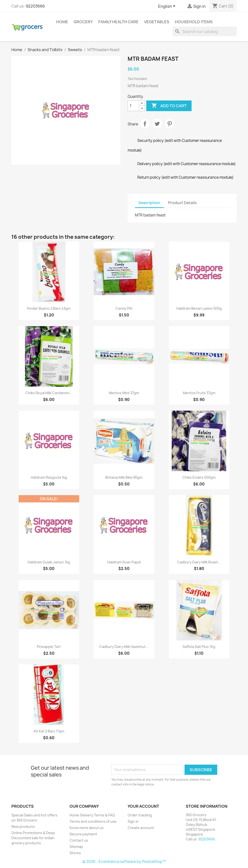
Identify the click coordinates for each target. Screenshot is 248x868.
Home (62, 22)
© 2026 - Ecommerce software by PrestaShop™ (124, 862)
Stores (75, 853)
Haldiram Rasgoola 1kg (49, 477)
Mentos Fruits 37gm (199, 393)
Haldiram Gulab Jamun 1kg (49, 562)
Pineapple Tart (49, 647)
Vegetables (157, 22)
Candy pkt (124, 308)
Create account (141, 828)
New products (23, 826)
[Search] (205, 31)
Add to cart (169, 106)
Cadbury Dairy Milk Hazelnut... (124, 647)
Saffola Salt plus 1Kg (199, 647)
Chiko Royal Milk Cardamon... (49, 393)
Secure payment (83, 834)
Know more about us (87, 828)
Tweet (157, 124)
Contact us (79, 840)
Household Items (194, 22)
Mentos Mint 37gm (124, 393)
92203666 (35, 6)
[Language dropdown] (168, 7)
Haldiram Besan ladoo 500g (199, 308)
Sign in (133, 821)
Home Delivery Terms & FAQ (92, 815)
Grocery (83, 22)
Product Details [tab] (182, 203)
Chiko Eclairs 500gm (199, 477)
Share (145, 124)
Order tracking (140, 815)
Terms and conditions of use (93, 821)
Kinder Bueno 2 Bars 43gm (49, 308)
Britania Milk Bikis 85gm (124, 477)
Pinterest (170, 124)
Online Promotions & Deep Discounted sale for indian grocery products (33, 838)
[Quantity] (133, 106)
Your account (143, 806)
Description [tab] (149, 203)
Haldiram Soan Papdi (124, 562)
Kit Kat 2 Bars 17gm (49, 731)
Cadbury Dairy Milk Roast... (199, 562)
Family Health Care (118, 22)
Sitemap (76, 847)
